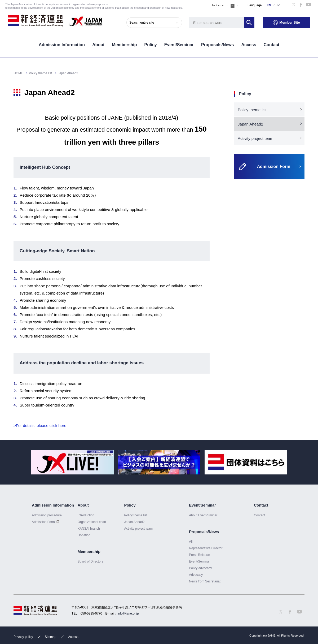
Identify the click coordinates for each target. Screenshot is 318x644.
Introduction (86, 515)
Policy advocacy (200, 568)
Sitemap (51, 637)
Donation (84, 535)
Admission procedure (47, 515)
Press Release (199, 555)
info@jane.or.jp (128, 613)
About (98, 45)
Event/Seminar (179, 45)
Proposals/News (218, 45)
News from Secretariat (205, 581)
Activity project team (256, 138)
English (269, 5)
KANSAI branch (89, 529)
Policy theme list (252, 110)
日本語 (278, 5)
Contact (272, 45)
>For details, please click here (40, 425)
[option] (72, 462)
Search (249, 23)
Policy (151, 45)
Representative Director (206, 548)
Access (249, 45)
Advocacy (196, 575)
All (191, 542)
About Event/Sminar (203, 515)
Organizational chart (92, 522)
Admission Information (62, 45)
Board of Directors (90, 561)
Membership (124, 45)
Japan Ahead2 (250, 124)
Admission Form (43, 522)
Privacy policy (23, 637)
